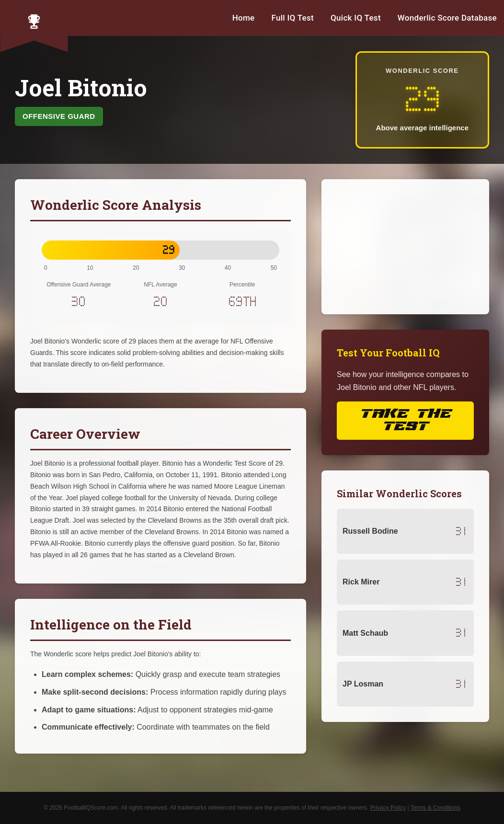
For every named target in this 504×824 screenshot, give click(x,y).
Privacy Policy (388, 808)
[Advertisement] (405, 247)
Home (244, 18)
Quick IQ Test (356, 18)
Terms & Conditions (435, 808)
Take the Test (405, 420)
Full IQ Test (292, 18)
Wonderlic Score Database (447, 18)
